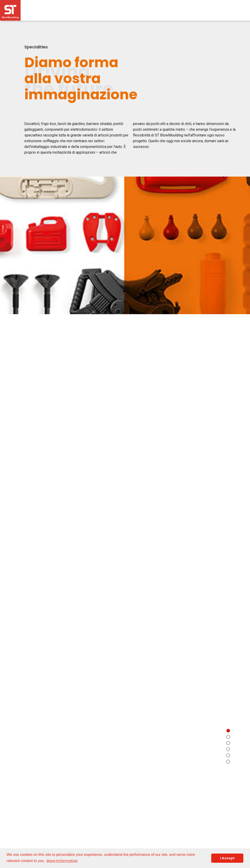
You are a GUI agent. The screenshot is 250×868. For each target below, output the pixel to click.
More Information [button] (62, 861)
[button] (228, 731)
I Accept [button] (227, 858)
